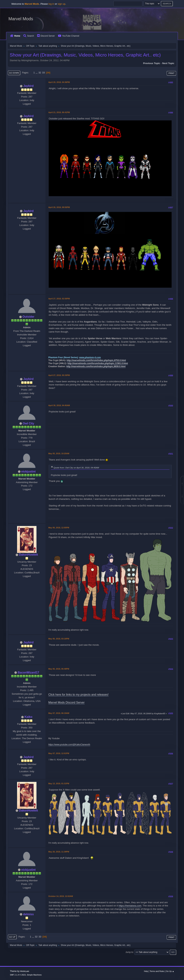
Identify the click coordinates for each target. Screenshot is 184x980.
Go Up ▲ (170, 971)
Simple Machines (34, 975)
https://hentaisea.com (130, 906)
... (37, 73)
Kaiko (28, 717)
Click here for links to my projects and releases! (78, 695)
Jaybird (28, 86)
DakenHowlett (28, 555)
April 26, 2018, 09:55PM (59, 207)
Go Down (14, 73)
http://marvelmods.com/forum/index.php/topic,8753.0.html (96, 360)
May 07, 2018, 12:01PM (59, 753)
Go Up (12, 937)
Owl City (28, 423)
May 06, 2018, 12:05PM (59, 528)
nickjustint (28, 472)
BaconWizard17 (28, 673)
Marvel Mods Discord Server (66, 702)
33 (43, 73)
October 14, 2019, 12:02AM (61, 896)
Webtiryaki (25, 971)
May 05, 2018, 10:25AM (59, 453)
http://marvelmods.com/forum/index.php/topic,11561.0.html (98, 363)
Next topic (168, 63)
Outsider (28, 317)
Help (146, 971)
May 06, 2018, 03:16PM (59, 639)
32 (40, 73)
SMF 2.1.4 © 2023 (18, 975)
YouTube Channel (69, 36)
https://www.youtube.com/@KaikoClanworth (69, 745)
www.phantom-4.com (90, 357)
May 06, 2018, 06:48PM (59, 669)
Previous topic (152, 63)
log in (51, 4)
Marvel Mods (21, 19)
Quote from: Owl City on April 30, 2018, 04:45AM (76, 468)
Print (171, 73)
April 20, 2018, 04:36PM (59, 82)
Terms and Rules (157, 971)
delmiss (28, 914)
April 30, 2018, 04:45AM (59, 405)
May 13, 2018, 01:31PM (59, 783)
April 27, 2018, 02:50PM (59, 299)
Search (29, 36)
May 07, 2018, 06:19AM (59, 713)
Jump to (129, 952)
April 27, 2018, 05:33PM (59, 375)
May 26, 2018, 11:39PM (59, 852)
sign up (62, 4)
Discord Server (46, 36)
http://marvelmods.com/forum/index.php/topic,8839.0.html (96, 366)
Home (15, 36)
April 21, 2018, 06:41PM (59, 112)
